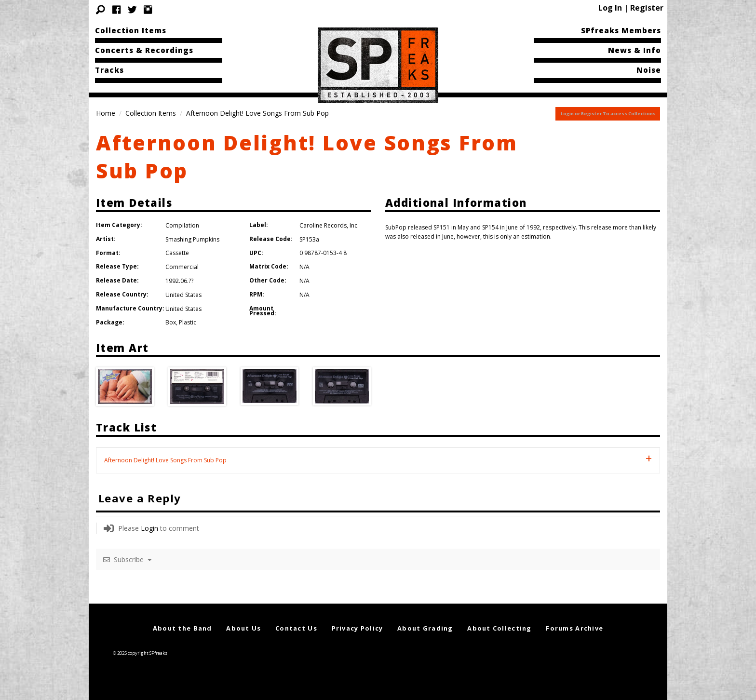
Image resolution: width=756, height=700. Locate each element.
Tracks (109, 70)
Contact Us (296, 628)
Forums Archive (574, 628)
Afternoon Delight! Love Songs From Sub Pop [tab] (165, 460)
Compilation (182, 225)
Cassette (177, 253)
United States (183, 295)
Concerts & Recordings (144, 50)
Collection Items (131, 30)
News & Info (634, 50)
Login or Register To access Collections (608, 114)
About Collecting (499, 628)
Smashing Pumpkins (192, 239)
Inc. (354, 225)
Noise (649, 70)
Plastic (188, 322)
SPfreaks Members (621, 30)
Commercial (182, 267)
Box (171, 322)
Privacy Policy (358, 628)
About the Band (182, 628)
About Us (243, 628)
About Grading (425, 628)
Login (149, 528)
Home (106, 113)
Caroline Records (323, 225)
